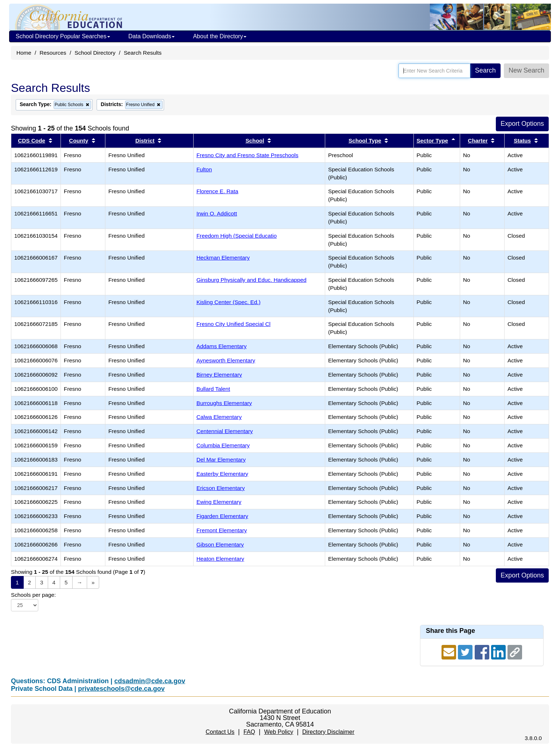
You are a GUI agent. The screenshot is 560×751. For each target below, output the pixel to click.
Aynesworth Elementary (226, 360)
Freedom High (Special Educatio (237, 236)
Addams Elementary (222, 346)
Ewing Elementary (219, 502)
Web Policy (279, 732)
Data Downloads (151, 36)
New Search (526, 70)
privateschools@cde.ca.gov (121, 689)
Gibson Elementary (220, 544)
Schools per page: (33, 595)
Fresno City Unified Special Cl (234, 324)
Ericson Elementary (221, 488)
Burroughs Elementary (224, 403)
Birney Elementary (219, 375)
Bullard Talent (213, 389)
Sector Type (432, 141)
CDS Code (32, 141)
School (255, 141)
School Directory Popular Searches (63, 36)
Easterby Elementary (222, 474)
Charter (478, 141)
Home (24, 53)
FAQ (249, 732)
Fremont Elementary (222, 530)
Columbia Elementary (223, 445)
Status (522, 141)
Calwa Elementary (219, 417)
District (145, 141)
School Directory (95, 53)
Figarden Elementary (222, 516)
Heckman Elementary (223, 258)
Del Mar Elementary (221, 460)
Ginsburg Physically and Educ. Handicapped (252, 280)
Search (485, 70)
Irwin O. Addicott (217, 213)
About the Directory (220, 36)
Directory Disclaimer (328, 732)
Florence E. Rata (217, 191)
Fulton (204, 169)
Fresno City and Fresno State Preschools (248, 155)
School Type (365, 141)
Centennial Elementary (225, 431)
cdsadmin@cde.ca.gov (150, 681)
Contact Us (220, 732)
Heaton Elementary (220, 559)
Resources (53, 53)
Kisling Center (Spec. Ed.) (229, 302)
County (79, 141)
